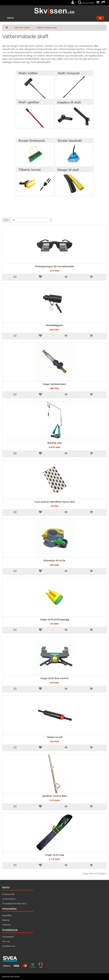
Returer (6, 920)
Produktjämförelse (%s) (14, 904)
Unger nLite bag (55, 855)
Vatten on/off (54, 737)
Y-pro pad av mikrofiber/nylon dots (55, 502)
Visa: (6, 220)
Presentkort (8, 937)
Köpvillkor (7, 915)
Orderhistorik (9, 899)
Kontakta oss (9, 946)
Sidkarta (7, 925)
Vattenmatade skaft (47, 28)
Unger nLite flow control (54, 678)
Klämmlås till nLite (54, 561)
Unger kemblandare (54, 384)
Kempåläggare (55, 325)
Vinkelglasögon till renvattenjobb (54, 266)
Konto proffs (8, 894)
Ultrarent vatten (22, 28)
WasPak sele (55, 443)
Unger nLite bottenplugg (55, 620)
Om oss (6, 941)
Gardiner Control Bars (55, 796)
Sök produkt (86, 3)
